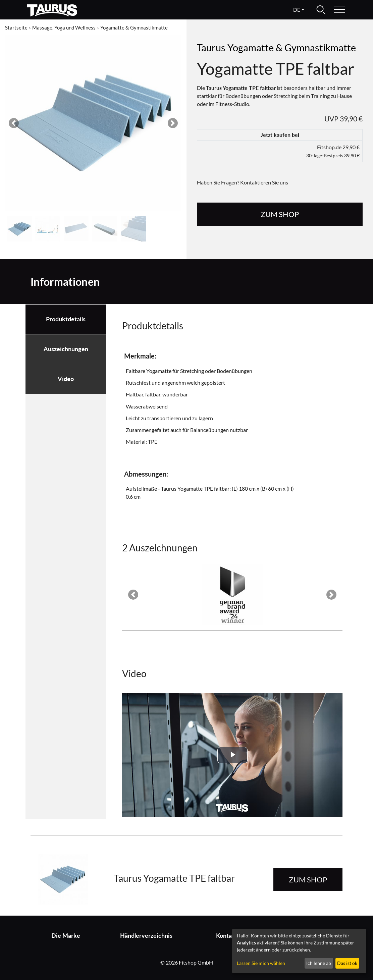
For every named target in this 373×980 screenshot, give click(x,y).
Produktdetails (66, 319)
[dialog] (299, 951)
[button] (14, 123)
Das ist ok (347, 963)
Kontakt (227, 936)
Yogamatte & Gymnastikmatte (134, 28)
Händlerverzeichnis (146, 936)
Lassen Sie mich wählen (261, 963)
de (297, 10)
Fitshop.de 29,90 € (333, 151)
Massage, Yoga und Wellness (64, 28)
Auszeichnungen (66, 349)
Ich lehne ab (319, 963)
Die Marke (66, 936)
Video (66, 379)
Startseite (16, 28)
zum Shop (280, 214)
